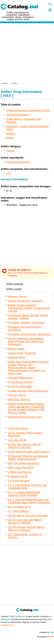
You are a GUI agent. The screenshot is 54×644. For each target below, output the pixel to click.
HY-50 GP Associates (20, 386)
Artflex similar (14, 289)
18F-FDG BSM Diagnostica (23, 463)
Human (10, 151)
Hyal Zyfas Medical (19, 400)
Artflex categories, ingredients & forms (28, 110)
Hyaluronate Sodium (18, 162)
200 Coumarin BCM (19, 507)
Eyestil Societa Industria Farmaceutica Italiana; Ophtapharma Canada (29, 308)
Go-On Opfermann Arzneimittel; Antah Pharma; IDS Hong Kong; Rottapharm (26, 342)
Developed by (45, 637)
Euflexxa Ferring (17, 297)
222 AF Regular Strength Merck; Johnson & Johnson (26, 529)
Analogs (11, 134)
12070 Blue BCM (18, 429)
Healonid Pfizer (17, 357)
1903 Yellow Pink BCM (21, 468)
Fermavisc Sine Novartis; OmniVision (29, 334)
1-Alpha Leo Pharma (20, 472)
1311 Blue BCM (17, 440)
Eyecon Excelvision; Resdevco (25, 301)
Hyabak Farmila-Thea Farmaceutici (28, 391)
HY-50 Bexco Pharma (20, 382)
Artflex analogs (15, 284)
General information (18, 115)
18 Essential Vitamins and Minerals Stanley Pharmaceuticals (28, 458)
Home (5, 83)
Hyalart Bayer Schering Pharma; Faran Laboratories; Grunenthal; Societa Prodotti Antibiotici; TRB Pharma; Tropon (26, 408)
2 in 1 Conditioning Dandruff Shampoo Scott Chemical (24, 494)
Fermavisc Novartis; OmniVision (26, 323)
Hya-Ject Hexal (17, 395)
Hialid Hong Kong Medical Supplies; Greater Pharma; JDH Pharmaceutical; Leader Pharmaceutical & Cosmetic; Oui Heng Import (28, 368)
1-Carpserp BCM (17, 476)
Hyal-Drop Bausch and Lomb (24, 417)
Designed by (47, 632)
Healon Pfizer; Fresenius (22, 353)
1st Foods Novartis (19, 481)
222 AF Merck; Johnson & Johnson (28, 516)
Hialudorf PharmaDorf (20, 378)
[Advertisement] (27, 51)
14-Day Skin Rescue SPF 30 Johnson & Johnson (24, 446)
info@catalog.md (7, 625)
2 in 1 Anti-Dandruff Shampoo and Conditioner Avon (27, 487)
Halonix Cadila (16, 349)
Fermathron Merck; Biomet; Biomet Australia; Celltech (28, 317)
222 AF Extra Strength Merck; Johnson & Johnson (25, 521)
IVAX (9, 173)
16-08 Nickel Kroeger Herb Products (29, 452)
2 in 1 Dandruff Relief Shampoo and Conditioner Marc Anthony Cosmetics (29, 501)
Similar (10, 138)
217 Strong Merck (18, 511)
